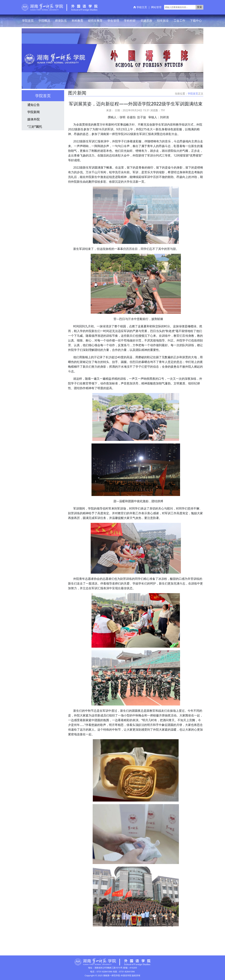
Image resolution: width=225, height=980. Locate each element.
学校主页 (142, 7)
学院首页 (28, 20)
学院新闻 (34, 112)
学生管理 (113, 20)
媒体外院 (34, 119)
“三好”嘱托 (35, 126)
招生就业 (163, 20)
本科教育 (77, 20)
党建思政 (146, 20)
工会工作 (179, 20)
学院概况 (44, 20)
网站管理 (156, 7)
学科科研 (130, 20)
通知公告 (34, 105)
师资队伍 (61, 20)
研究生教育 (95, 20)
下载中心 (196, 20)
